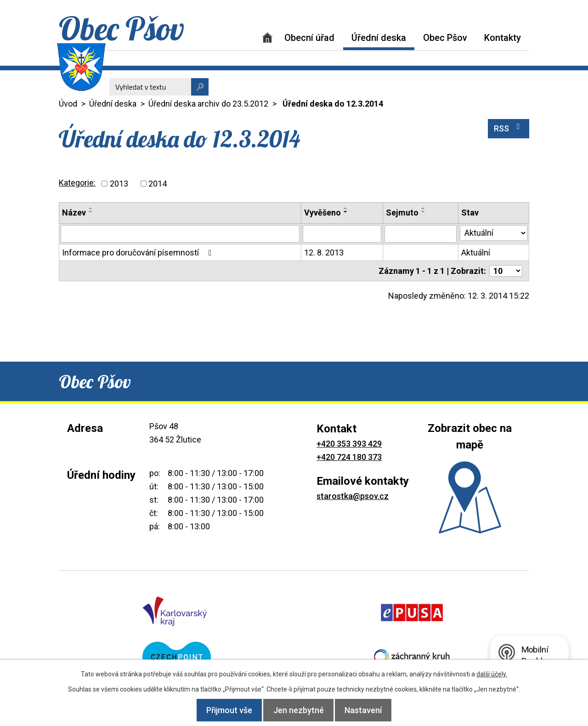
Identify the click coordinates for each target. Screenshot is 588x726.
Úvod (267, 37)
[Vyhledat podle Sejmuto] (421, 234)
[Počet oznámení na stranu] (506, 271)
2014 (158, 184)
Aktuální (476, 252)
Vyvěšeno (322, 213)
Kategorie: (77, 183)
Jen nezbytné (299, 710)
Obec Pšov (445, 38)
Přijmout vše (222, 710)
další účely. (492, 674)
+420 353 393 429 (349, 444)
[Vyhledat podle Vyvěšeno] (342, 234)
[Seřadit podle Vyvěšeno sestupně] (346, 212)
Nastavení (370, 710)
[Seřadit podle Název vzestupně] (91, 208)
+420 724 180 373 (349, 457)
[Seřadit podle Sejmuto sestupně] (424, 212)
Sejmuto (402, 213)
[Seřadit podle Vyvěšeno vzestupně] (346, 208)
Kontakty (503, 38)
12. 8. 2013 (324, 252)
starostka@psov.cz (353, 496)
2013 (119, 184)
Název (74, 213)
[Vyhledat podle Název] (180, 234)
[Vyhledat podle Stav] (494, 233)
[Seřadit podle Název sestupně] (91, 212)
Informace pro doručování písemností (139, 252)
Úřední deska (379, 38)
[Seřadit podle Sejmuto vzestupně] (424, 208)
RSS (509, 128)
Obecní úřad (309, 38)
